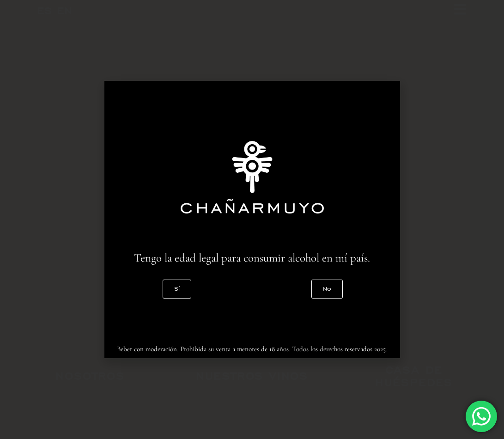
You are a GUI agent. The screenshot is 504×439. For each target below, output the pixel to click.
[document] (252, 219)
